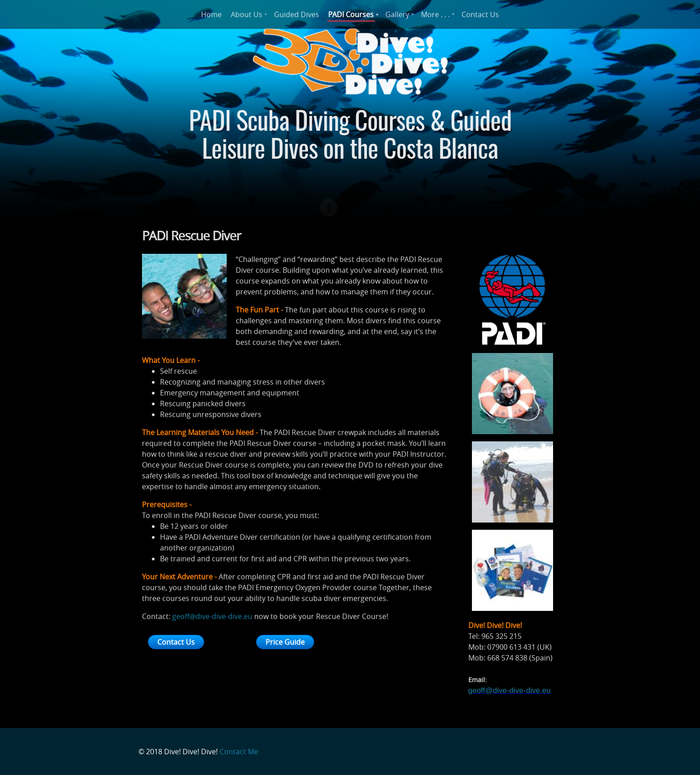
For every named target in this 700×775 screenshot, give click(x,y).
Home (211, 14)
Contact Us (480, 14)
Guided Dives (297, 14)
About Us (247, 14)
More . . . (435, 14)
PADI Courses (351, 14)
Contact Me (239, 752)
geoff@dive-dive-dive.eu (212, 616)
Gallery (397, 14)
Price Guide (285, 642)
